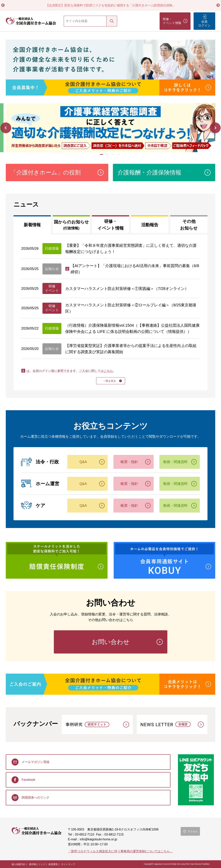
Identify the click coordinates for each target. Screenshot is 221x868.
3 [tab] (113, 156)
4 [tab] (119, 156)
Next (218, 5)
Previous (3, 5)
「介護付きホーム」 (46, 173)
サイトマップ (68, 864)
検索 (112, 21)
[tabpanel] (110, 128)
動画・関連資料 (175, 462)
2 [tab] (108, 156)
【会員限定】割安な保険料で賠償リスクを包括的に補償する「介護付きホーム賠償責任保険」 (111, 5)
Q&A (83, 462)
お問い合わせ (111, 642)
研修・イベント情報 (172, 21)
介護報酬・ (149, 173)
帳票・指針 (129, 462)
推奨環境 (53, 864)
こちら (108, 371)
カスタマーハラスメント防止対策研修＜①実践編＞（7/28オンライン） (127, 289)
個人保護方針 (19, 864)
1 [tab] (102, 156)
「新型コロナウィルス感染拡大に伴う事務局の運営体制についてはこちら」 (120, 851)
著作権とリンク (37, 864)
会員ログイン (204, 23)
